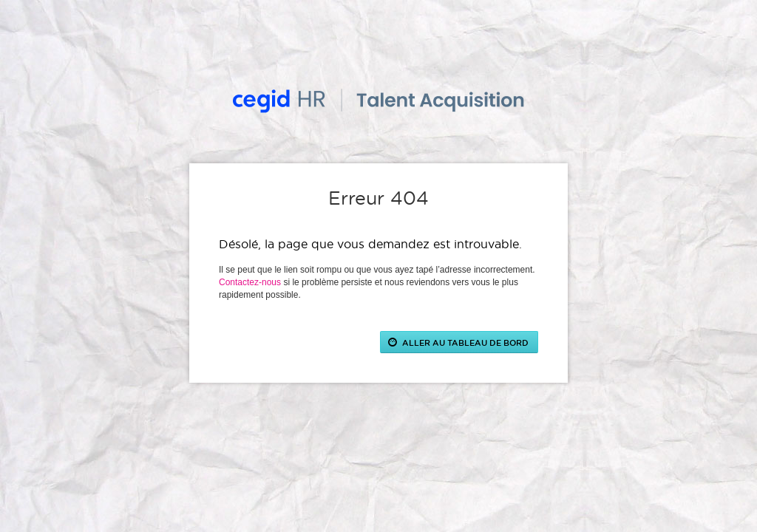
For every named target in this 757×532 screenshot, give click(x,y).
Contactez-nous (250, 282)
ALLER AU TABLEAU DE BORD (465, 342)
